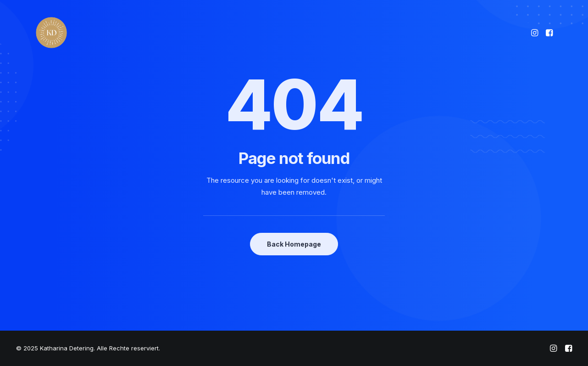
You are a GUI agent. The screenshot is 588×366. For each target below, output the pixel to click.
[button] (535, 33)
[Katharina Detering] (51, 33)
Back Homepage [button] (294, 244)
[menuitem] (535, 33)
